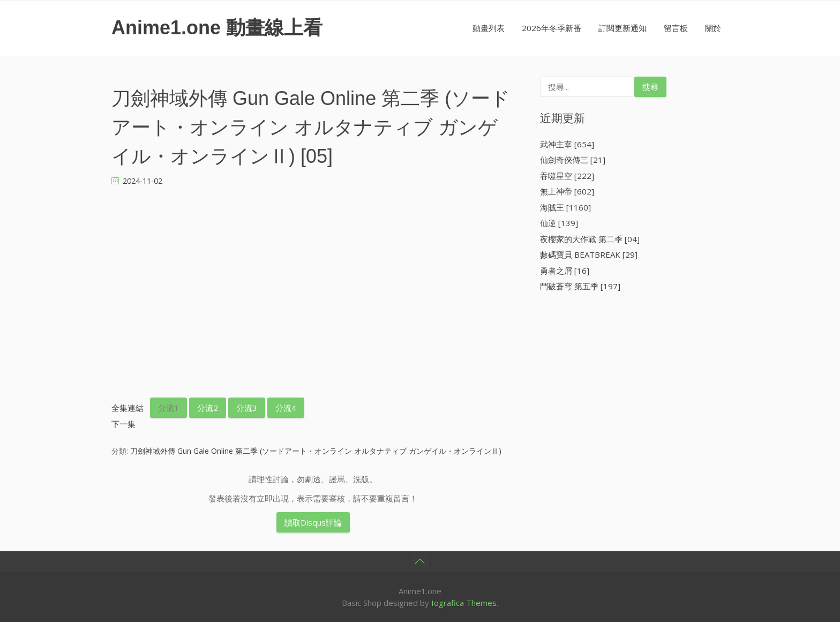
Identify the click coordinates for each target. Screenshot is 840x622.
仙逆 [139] (559, 223)
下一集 (123, 424)
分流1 (168, 408)
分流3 (247, 408)
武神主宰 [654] (567, 144)
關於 (713, 28)
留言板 (676, 28)
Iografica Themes (464, 603)
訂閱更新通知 (622, 28)
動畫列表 (489, 28)
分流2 (208, 408)
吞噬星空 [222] (567, 176)
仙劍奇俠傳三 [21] (573, 160)
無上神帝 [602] (567, 191)
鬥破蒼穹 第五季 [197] (580, 286)
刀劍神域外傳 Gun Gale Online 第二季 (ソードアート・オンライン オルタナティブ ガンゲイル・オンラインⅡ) (316, 451)
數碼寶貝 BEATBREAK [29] (589, 254)
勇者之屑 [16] (565, 271)
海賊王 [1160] (565, 207)
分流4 (286, 408)
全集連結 (127, 408)
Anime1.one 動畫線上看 (217, 28)
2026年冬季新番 (552, 28)
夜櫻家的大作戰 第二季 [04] (590, 239)
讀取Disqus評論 (313, 522)
